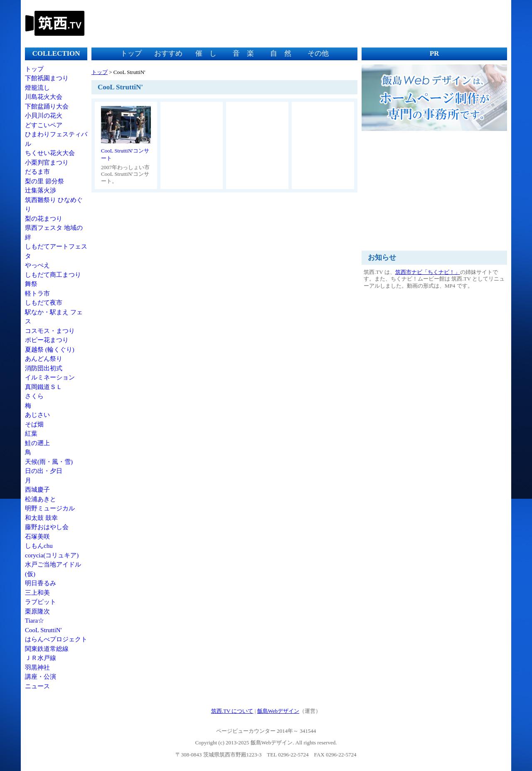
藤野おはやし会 (47, 527)
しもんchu (39, 546)
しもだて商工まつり (53, 275)
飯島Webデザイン (278, 711)
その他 (318, 53)
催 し (206, 53)
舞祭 (31, 284)
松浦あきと (41, 499)
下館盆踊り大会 (47, 106)
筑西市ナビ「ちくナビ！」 (428, 272)
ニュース (37, 686)
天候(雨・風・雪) (49, 462)
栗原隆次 (37, 611)
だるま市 (37, 172)
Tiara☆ (34, 621)
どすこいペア (44, 125)
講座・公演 (41, 677)
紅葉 (31, 434)
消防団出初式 (44, 368)
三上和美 (37, 593)
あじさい (37, 415)
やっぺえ (37, 265)
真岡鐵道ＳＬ (44, 387)
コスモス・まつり (50, 331)
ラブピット (41, 602)
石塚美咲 (37, 537)
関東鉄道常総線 (47, 649)
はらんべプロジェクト (56, 639)
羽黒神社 (37, 668)
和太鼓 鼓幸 (41, 518)
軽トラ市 (37, 293)
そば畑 (34, 424)
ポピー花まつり (47, 340)
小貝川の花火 (44, 116)
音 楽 (243, 53)
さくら (34, 396)
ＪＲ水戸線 (41, 658)
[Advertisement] (355, 23)
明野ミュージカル (50, 508)
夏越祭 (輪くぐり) (50, 350)
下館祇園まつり (47, 78)
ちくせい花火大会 (50, 153)
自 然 (281, 53)
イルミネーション (50, 377)
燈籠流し (37, 88)
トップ (34, 69)
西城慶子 (37, 490)
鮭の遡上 (37, 443)
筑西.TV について (232, 711)
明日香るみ (41, 583)
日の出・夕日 (44, 471)
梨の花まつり (44, 219)
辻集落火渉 (41, 190)
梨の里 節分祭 (44, 181)
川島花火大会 (44, 97)
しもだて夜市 (44, 303)
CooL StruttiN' (43, 630)
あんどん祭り (44, 359)
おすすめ (168, 53)
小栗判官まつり (47, 163)
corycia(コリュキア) (52, 555)
